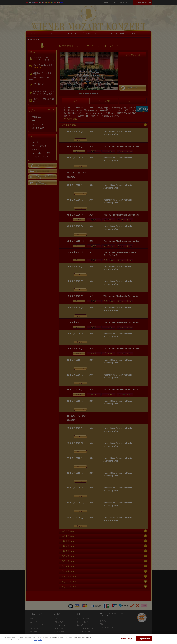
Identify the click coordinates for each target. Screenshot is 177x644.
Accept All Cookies (144, 639)
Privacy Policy (38, 640)
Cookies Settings (127, 639)
